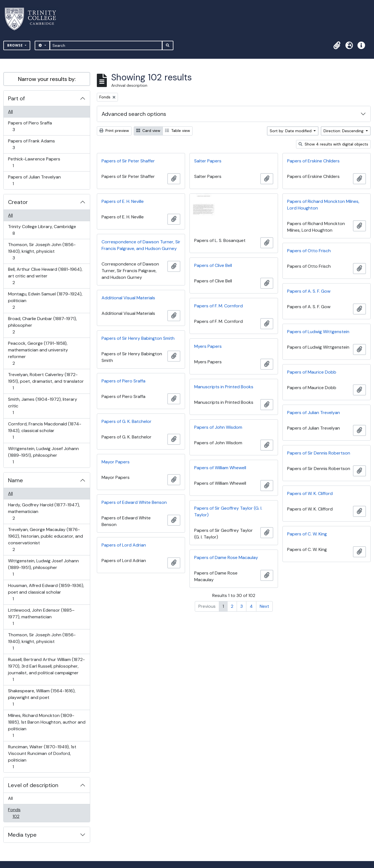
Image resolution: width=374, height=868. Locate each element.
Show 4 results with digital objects (333, 144)
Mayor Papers (116, 462)
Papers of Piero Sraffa (30, 126)
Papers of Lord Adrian (124, 545)
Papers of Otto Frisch (309, 251)
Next (264, 606)
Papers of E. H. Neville (123, 201)
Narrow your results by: (47, 79)
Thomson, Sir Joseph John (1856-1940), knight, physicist (42, 251)
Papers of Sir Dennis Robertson (319, 453)
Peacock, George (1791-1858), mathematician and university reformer (38, 353)
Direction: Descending (344, 131)
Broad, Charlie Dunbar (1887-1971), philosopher (42, 325)
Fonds (20, 813)
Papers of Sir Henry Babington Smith (138, 338)
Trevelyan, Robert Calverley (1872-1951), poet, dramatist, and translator (46, 381)
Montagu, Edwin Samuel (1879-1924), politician (45, 301)
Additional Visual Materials (128, 298)
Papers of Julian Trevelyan (34, 180)
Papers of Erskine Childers (313, 161)
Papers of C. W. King (307, 534)
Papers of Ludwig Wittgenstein (318, 332)
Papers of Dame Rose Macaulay (226, 557)
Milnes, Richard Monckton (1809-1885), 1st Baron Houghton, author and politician (47, 725)
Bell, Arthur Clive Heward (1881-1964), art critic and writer (45, 276)
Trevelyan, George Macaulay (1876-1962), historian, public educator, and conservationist (45, 539)
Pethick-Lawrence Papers (34, 162)
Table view (178, 131)
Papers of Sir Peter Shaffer (128, 161)
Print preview (114, 131)
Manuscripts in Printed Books (224, 387)
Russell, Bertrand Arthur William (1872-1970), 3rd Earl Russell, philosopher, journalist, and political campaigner (46, 669)
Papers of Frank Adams (31, 144)
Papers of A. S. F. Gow (309, 291)
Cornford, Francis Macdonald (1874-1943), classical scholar (45, 431)
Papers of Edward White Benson (134, 502)
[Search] (106, 45)
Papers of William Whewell (220, 468)
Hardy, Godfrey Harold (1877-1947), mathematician (44, 511)
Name (16, 480)
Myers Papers (208, 346)
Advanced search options (134, 114)
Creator (18, 202)
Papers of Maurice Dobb (312, 372)
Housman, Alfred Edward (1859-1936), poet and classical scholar (46, 592)
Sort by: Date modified (291, 131)
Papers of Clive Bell (213, 265)
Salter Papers (208, 161)
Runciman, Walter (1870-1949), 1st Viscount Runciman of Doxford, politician (42, 757)
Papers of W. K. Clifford (310, 493)
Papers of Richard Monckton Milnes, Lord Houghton (323, 205)
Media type (22, 835)
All (10, 112)
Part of (17, 98)
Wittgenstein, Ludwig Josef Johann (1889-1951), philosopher (43, 455)
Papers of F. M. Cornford (218, 306)
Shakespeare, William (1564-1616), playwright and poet (42, 697)
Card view (148, 131)
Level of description (33, 785)
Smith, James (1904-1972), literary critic (42, 406)
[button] (337, 45)
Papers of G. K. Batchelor (127, 421)
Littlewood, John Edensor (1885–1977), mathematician (41, 617)
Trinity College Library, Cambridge (42, 230)
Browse (16, 45)
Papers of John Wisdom (218, 427)
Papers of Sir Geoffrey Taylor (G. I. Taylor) (228, 511)
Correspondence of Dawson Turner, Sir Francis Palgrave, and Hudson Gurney (141, 245)
